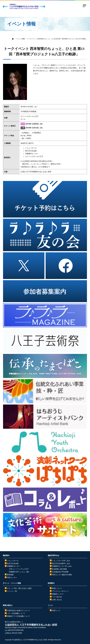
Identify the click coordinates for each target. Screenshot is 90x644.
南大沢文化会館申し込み (61, 563)
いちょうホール (13, 561)
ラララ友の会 (57, 597)
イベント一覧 (12, 591)
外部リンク (56, 610)
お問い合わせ (57, 600)
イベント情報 (21, 39)
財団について (57, 588)
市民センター (12, 577)
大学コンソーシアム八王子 (19, 569)
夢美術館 (10, 575)
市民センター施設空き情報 (62, 575)
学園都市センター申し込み (62, 566)
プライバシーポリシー (60, 591)
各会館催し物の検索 (59, 569)
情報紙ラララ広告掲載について (19, 616)
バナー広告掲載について (16, 613)
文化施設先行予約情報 (60, 572)
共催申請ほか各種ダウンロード (19, 610)
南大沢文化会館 (13, 563)
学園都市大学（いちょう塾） (20, 572)
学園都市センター (14, 566)
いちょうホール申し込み (61, 561)
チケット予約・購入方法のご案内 (19, 588)
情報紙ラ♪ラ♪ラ (58, 594)
